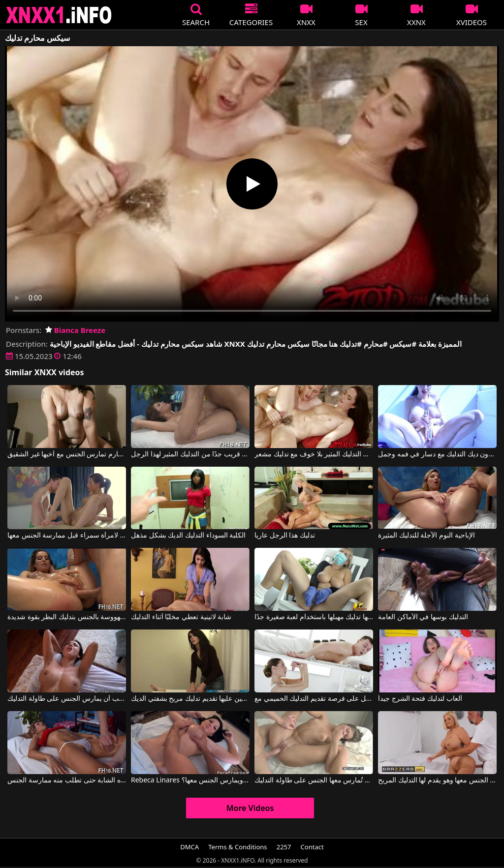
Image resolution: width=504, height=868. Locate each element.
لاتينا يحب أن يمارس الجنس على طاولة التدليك (67, 699)
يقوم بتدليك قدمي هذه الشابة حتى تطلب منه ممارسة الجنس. (67, 780)
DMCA (189, 847)
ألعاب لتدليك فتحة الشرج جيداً (420, 699)
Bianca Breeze (75, 330)
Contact (312, 847)
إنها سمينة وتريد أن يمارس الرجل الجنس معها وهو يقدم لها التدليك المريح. (437, 780)
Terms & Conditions (237, 847)
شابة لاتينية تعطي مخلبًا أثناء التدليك (181, 617)
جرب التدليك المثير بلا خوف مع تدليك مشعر (314, 454)
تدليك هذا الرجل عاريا (285, 536)
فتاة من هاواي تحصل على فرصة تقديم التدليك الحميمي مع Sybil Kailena (314, 699)
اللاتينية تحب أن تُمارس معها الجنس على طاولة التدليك (314, 780)
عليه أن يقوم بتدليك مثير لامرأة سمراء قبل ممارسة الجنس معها (67, 536)
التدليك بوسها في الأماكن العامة (423, 617)
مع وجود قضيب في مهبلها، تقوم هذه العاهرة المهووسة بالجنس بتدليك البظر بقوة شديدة (67, 617)
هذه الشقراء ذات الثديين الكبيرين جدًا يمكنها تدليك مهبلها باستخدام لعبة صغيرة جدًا (314, 617)
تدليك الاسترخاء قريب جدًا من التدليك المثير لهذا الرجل (190, 454)
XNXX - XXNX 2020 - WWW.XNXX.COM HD (59, 15)
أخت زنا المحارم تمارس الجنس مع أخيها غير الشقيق (67, 454)
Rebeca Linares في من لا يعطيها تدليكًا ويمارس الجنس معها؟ (190, 780)
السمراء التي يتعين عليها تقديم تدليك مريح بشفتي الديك (190, 699)
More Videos (250, 808)
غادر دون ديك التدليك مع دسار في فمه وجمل (437, 454)
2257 (284, 847)
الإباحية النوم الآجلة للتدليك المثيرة (426, 536)
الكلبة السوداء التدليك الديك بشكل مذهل (188, 536)
